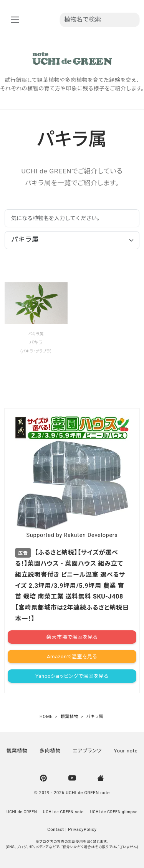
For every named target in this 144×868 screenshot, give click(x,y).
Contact (56, 830)
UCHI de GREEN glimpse (114, 812)
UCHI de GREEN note (63, 812)
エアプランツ (87, 751)
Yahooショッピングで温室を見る (72, 676)
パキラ (34, 334)
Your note (126, 751)
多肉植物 (50, 751)
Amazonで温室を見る (72, 657)
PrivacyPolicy (82, 830)
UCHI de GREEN (22, 812)
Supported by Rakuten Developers (72, 535)
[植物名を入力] (99, 20)
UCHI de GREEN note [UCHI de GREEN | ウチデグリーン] (88, 793)
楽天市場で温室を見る (72, 637)
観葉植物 (17, 751)
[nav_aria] (15, 20)
